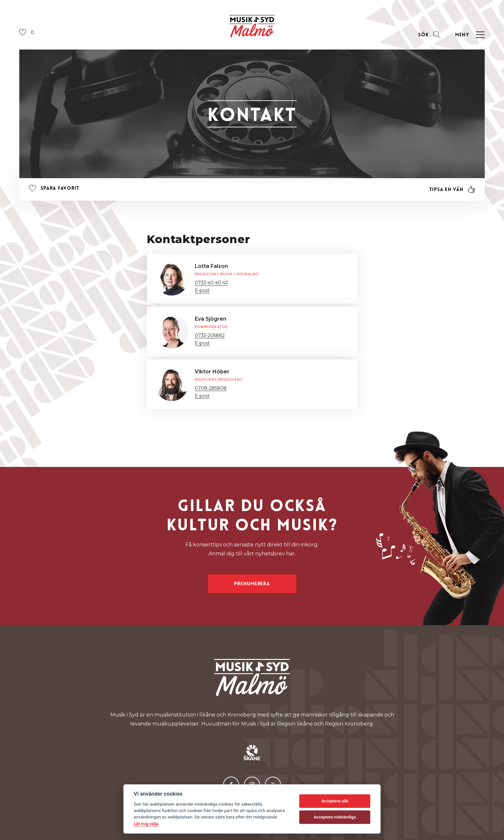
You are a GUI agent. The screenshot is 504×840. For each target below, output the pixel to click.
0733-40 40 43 (211, 283)
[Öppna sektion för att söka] (429, 35)
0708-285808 (211, 388)
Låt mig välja (146, 824)
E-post (202, 290)
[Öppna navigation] (469, 35)
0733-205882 (210, 335)
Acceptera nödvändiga (335, 817)
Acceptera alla (335, 801)
